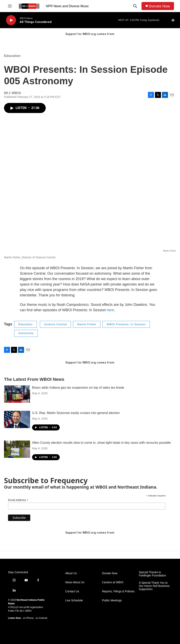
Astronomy (26, 333)
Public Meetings (112, 600)
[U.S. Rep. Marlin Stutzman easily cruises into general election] (17, 419)
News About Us (75, 582)
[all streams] (174, 20)
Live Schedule (74, 600)
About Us (71, 573)
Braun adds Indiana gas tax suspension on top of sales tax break (78, 388)
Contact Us (72, 591)
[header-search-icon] (135, 6)
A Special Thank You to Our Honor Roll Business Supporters (154, 586)
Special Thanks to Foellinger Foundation (152, 574)
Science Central (56, 324)
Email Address (18, 500)
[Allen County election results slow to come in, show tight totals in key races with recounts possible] (17, 449)
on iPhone (28, 618)
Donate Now (159, 6)
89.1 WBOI (26, 611)
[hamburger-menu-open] (10, 6)
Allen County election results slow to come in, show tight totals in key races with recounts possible (101, 443)
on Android (41, 618)
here (110, 310)
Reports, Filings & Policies (118, 591)
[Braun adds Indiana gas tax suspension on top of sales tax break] (17, 394)
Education (12, 56)
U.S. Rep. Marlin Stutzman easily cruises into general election (76, 413)
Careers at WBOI (113, 582)
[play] (11, 20)
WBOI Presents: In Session (126, 324)
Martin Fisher (87, 324)
